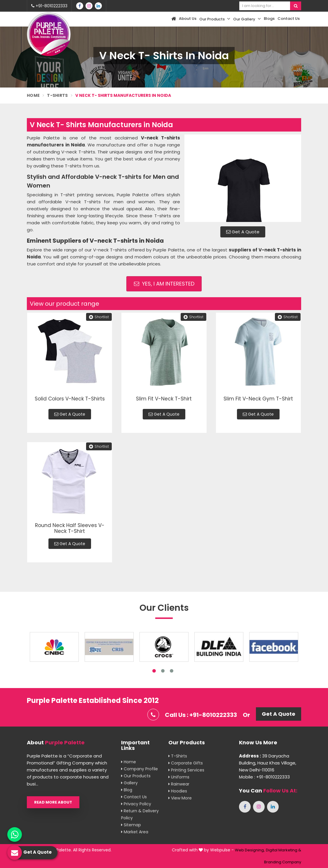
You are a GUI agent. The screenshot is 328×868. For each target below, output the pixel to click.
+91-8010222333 (49, 6)
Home (33, 95)
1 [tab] (154, 671)
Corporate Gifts (186, 763)
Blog (127, 790)
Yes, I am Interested (164, 284)
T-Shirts (57, 95)
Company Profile (139, 769)
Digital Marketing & (283, 850)
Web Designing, (250, 850)
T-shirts (178, 756)
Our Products (215, 19)
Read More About (53, 802)
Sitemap (131, 825)
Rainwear (179, 784)
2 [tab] (163, 671)
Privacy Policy (136, 804)
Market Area (135, 832)
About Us (188, 19)
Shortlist (99, 317)
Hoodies (178, 791)
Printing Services (186, 770)
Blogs (269, 19)
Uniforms (179, 777)
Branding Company (283, 862)
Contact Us (289, 19)
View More (180, 798)
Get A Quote (243, 232)
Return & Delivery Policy (140, 814)
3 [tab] (172, 671)
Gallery (129, 783)
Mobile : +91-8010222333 (264, 777)
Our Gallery (247, 19)
